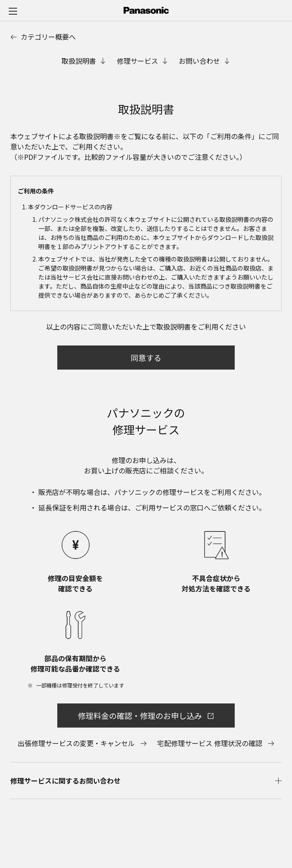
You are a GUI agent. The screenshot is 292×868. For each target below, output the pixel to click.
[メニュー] (13, 11)
